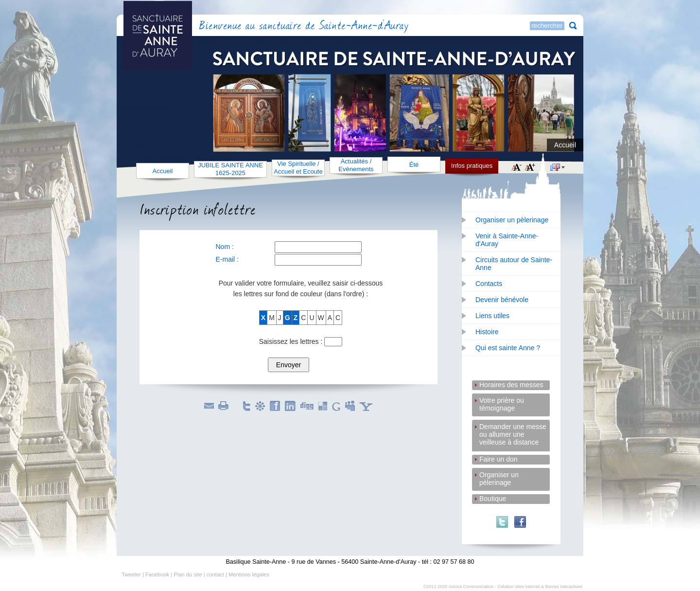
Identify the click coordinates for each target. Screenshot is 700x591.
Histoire (487, 332)
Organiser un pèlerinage (512, 220)
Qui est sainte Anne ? (508, 348)
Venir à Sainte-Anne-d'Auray (507, 240)
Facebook (157, 574)
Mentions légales (249, 574)
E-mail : (227, 259)
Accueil (565, 145)
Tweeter (131, 574)
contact (215, 574)
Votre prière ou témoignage (502, 401)
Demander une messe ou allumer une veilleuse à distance (513, 427)
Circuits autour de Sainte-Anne (514, 264)
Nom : (225, 247)
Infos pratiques (472, 166)
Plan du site (188, 574)
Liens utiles (492, 316)
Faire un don (499, 459)
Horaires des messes (511, 385)
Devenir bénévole (502, 300)
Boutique (493, 499)
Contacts (489, 284)
